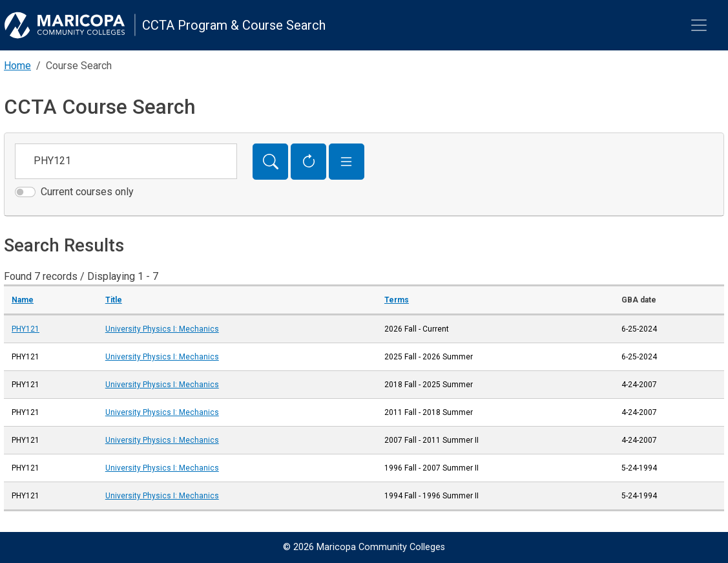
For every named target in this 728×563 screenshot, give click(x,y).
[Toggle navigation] (699, 25)
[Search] (270, 162)
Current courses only (87, 192)
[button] (347, 162)
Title (114, 300)
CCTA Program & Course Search (234, 25)
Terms (397, 300)
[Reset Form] (308, 162)
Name (23, 300)
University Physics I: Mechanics (162, 329)
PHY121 (26, 329)
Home (17, 66)
